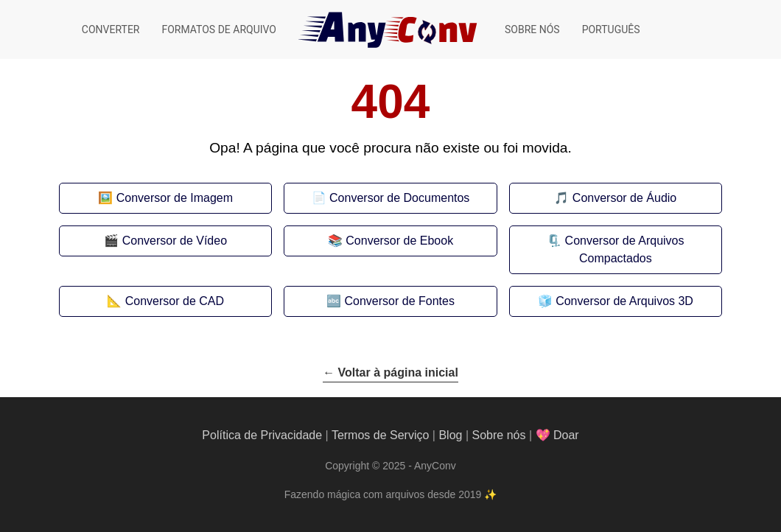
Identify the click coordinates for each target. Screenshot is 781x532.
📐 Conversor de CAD (165, 301)
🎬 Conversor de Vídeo (165, 241)
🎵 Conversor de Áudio (615, 198)
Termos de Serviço (381, 435)
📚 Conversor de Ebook (390, 241)
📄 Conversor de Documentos (391, 198)
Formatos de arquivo (219, 29)
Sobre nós (532, 29)
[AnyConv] (390, 29)
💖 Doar (557, 435)
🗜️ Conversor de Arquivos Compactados (615, 249)
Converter (111, 29)
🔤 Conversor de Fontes (390, 301)
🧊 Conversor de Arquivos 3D (616, 301)
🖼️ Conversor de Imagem (165, 198)
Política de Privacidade (262, 435)
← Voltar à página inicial (390, 372)
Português (611, 29)
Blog (450, 435)
